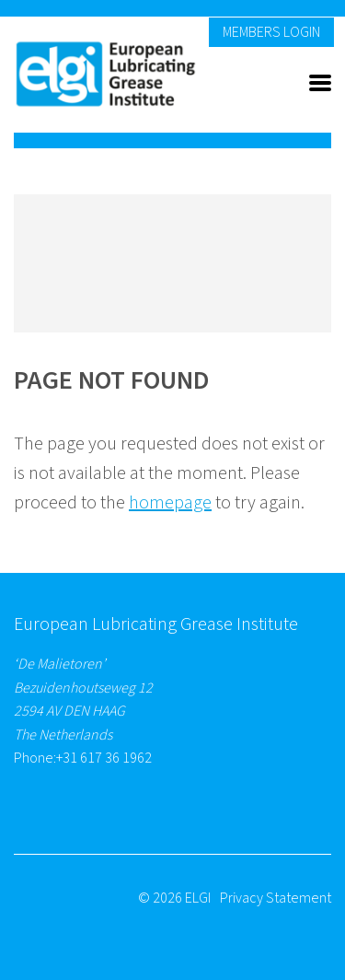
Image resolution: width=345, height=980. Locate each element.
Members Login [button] (271, 32)
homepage (170, 503)
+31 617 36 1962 (104, 758)
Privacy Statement (276, 898)
